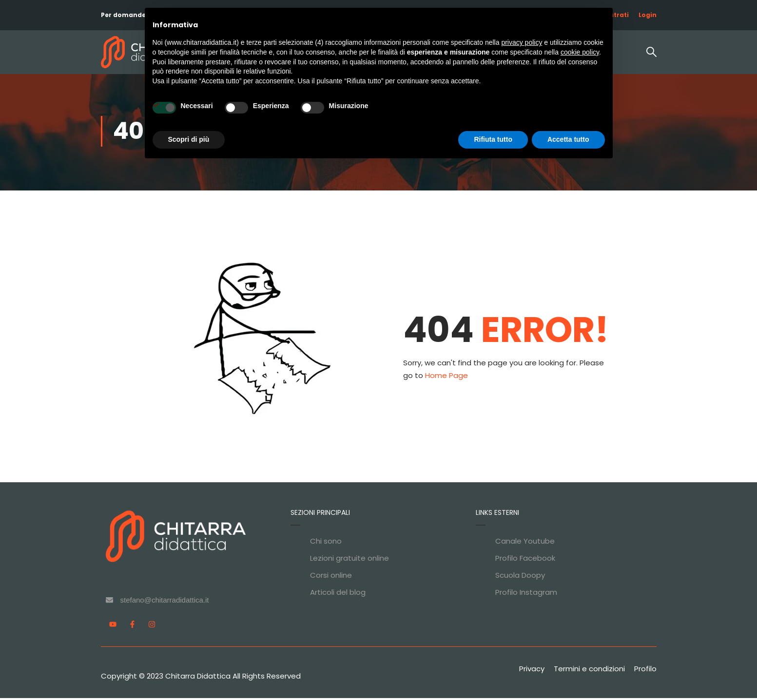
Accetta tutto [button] (568, 139)
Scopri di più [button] (189, 139)
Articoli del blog (338, 594)
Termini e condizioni (589, 671)
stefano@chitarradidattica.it (165, 602)
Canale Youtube (525, 543)
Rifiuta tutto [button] (493, 139)
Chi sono (326, 543)
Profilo (645, 671)
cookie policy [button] (580, 52)
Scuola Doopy (520, 577)
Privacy (532, 671)
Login (648, 15)
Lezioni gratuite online (349, 560)
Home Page (446, 377)
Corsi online (331, 577)
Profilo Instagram (526, 594)
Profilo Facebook (525, 560)
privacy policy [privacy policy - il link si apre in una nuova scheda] (522, 42)
